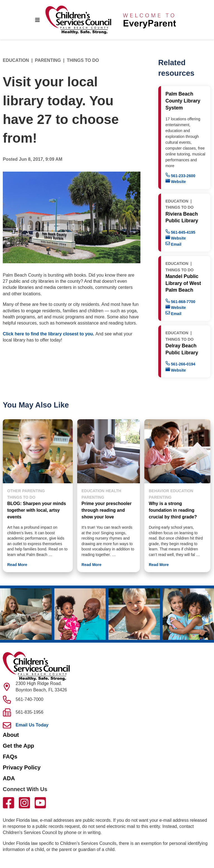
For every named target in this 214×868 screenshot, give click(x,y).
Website (176, 181)
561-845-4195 (180, 232)
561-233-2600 (180, 175)
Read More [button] (17, 565)
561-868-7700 (180, 301)
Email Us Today (32, 725)
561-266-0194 (180, 364)
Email (173, 244)
